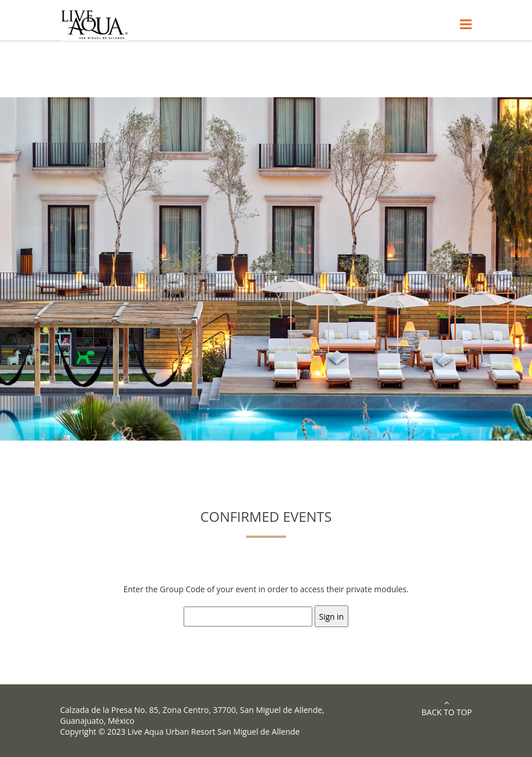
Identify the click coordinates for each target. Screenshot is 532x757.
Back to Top (447, 708)
